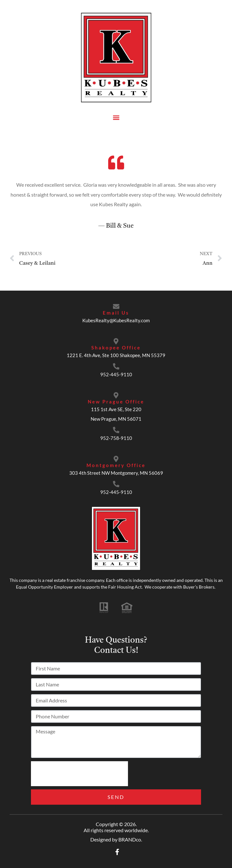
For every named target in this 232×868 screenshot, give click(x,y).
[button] (116, 117)
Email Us (116, 313)
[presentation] (79, 774)
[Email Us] (116, 307)
